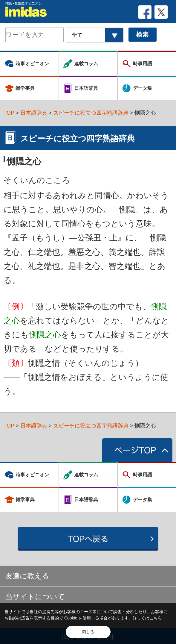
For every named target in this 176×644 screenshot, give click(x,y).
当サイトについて (35, 597)
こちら (156, 618)
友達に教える (27, 576)
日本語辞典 (34, 113)
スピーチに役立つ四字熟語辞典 (91, 113)
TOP (9, 113)
